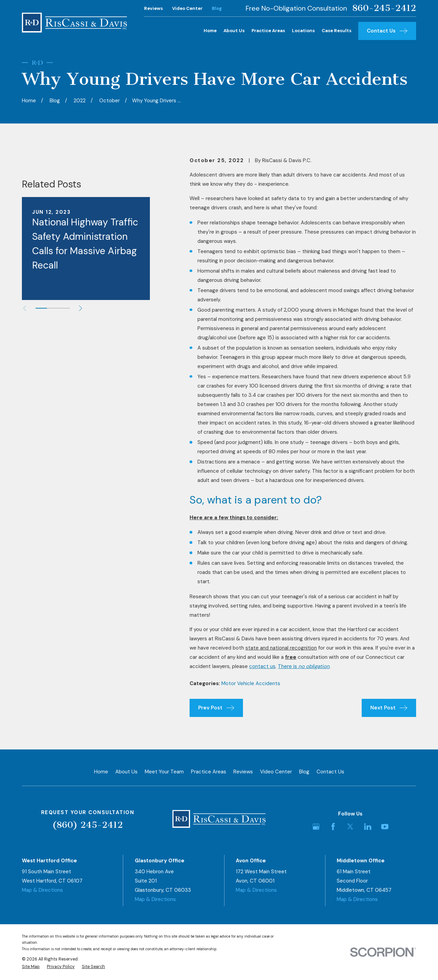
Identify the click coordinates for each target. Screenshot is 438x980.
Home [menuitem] (210, 31)
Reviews (153, 8)
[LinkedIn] (368, 827)
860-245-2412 (384, 8)
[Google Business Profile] (316, 827)
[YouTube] (385, 827)
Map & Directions (42, 890)
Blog (217, 8)
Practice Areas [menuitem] (268, 31)
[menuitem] (31, 967)
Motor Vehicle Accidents (251, 683)
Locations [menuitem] (303, 31)
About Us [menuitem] (234, 31)
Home (101, 772)
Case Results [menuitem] (337, 31)
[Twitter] (350, 827)
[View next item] (81, 394)
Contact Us (330, 772)
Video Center (187, 8)
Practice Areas (209, 772)
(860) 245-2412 (88, 825)
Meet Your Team (164, 772)
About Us (126, 772)
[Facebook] (333, 827)
